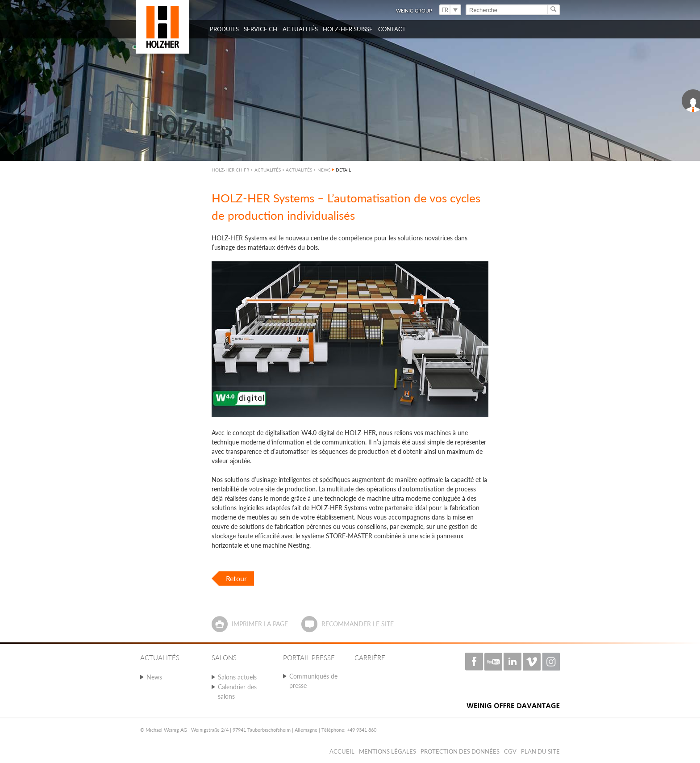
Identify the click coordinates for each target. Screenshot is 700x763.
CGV (510, 751)
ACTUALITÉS (299, 170)
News (154, 677)
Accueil (342, 751)
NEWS (324, 170)
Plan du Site (540, 751)
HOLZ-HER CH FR (230, 170)
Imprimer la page (260, 624)
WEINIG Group (414, 10)
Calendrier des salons (237, 692)
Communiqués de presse (313, 681)
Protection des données (460, 751)
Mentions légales (387, 751)
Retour (236, 578)
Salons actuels (237, 677)
